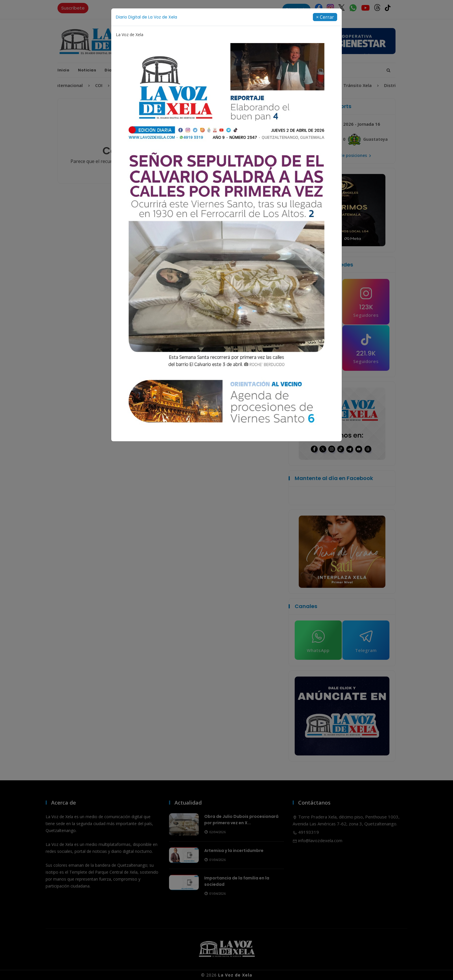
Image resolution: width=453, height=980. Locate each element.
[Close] (325, 17)
